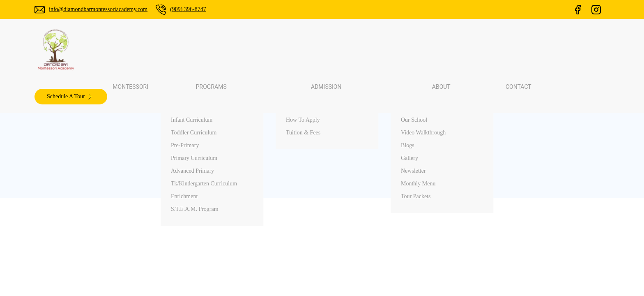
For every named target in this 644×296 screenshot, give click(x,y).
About (352, 236)
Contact (416, 49)
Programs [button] (282, 49)
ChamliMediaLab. (428, 284)
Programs (356, 207)
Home (352, 179)
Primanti (502, 207)
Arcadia (501, 222)
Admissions (358, 222)
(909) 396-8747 (188, 9)
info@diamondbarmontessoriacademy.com (98, 9)
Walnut (501, 193)
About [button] (378, 49)
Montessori (233, 49)
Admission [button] (333, 49)
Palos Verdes (507, 179)
